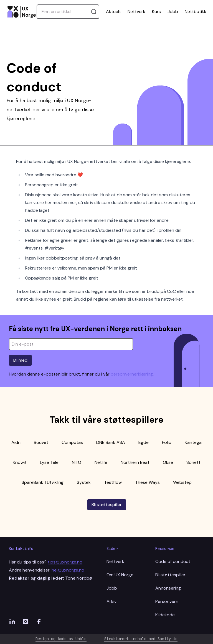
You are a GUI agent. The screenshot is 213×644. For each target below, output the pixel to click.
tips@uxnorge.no (65, 562)
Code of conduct (173, 561)
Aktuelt (113, 12)
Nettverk (136, 12)
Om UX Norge (120, 575)
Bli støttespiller (107, 505)
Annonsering (168, 588)
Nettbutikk (196, 12)
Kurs (156, 12)
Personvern (167, 601)
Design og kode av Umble (61, 639)
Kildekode (165, 615)
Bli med (20, 360)
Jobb (173, 12)
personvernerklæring (132, 374)
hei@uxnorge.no (68, 570)
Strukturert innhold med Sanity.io (141, 639)
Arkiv (111, 601)
